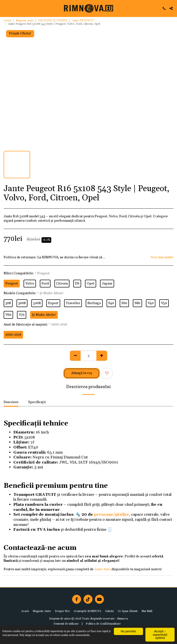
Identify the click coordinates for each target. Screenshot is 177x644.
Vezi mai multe (162, 257)
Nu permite (129, 631)
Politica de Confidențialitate (103, 624)
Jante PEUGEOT (83, 21)
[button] (5, 8)
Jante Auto (102, 569)
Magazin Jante (25, 21)
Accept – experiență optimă (160, 635)
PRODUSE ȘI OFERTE (53, 21)
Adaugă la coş (82, 373)
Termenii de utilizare (66, 624)
